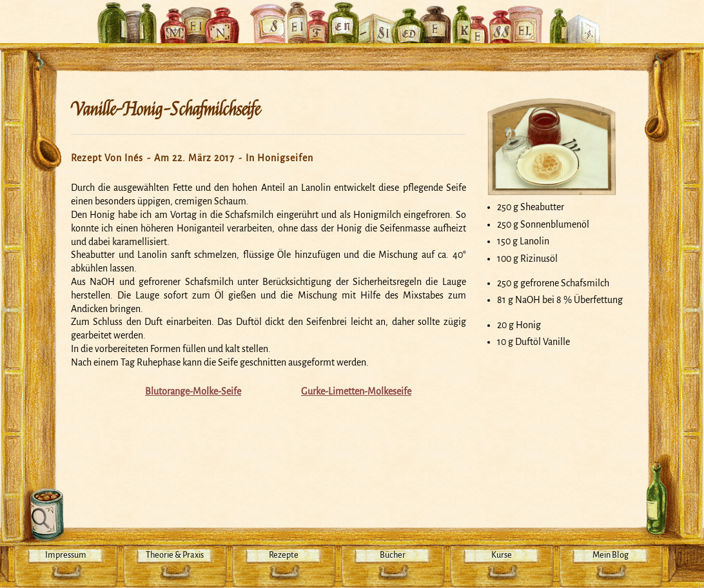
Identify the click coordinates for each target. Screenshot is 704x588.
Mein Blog (611, 555)
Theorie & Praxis (175, 555)
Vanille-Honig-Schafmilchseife (165, 110)
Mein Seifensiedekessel (352, 15)
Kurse (502, 555)
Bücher (393, 555)
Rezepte (284, 555)
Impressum (66, 555)
